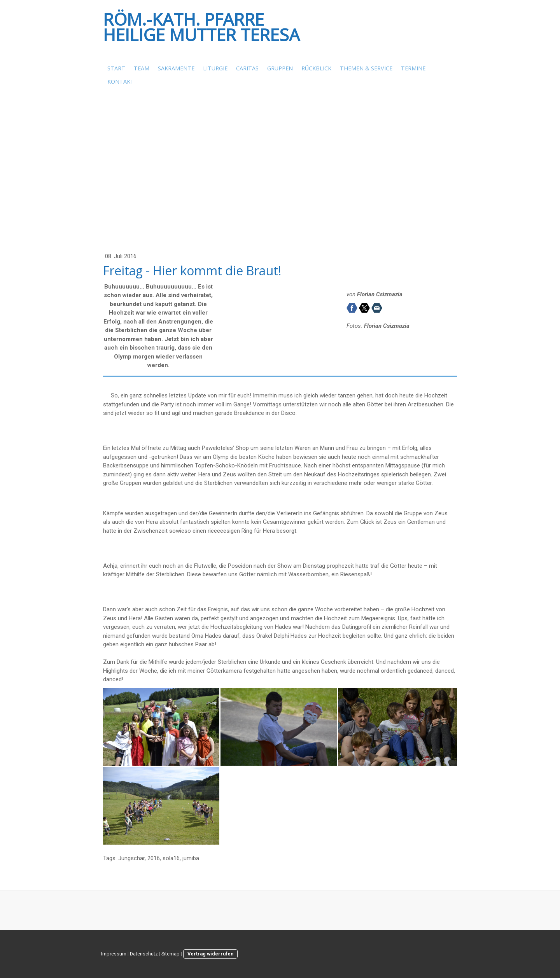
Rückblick (316, 68)
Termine (413, 68)
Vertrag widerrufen (210, 954)
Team (142, 68)
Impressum (114, 954)
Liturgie (215, 68)
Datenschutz (144, 954)
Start (116, 68)
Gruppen (280, 68)
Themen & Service (366, 68)
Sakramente (176, 68)
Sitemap (171, 954)
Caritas (247, 68)
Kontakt (121, 81)
